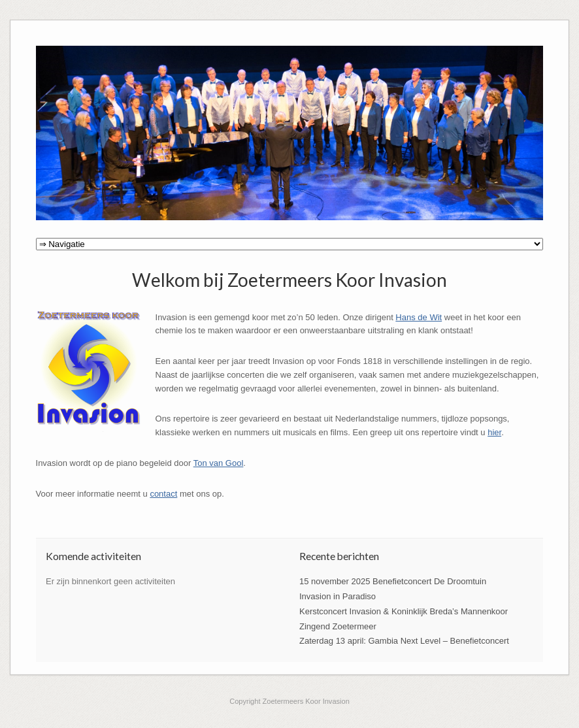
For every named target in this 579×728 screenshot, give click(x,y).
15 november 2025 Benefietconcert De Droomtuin (393, 581)
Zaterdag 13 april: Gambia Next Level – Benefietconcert (404, 641)
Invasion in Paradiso (338, 596)
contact (163, 494)
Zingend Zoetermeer (338, 626)
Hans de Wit (419, 317)
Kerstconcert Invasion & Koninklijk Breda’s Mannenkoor (404, 611)
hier (494, 432)
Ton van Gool (219, 463)
